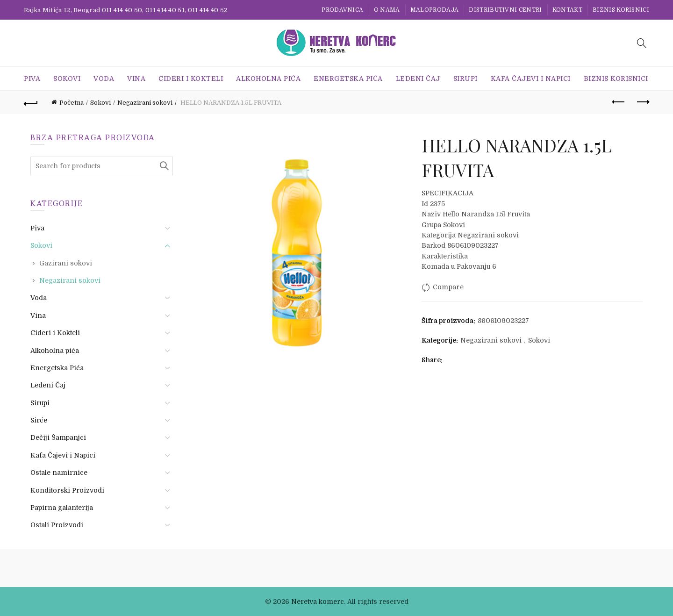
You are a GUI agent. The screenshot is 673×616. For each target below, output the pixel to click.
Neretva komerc (318, 602)
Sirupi (465, 79)
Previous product (619, 102)
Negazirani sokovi (145, 103)
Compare (448, 287)
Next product (642, 102)
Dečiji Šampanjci (58, 437)
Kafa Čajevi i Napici (531, 79)
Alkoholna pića (268, 79)
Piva (32, 79)
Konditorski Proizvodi (67, 490)
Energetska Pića (348, 79)
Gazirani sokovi (66, 263)
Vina (136, 79)
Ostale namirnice (59, 473)
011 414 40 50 (122, 10)
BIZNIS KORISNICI (621, 10)
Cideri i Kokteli (191, 79)
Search (164, 166)
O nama (387, 10)
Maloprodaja (434, 10)
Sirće (39, 420)
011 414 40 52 (208, 10)
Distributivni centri (505, 10)
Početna (72, 103)
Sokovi (67, 79)
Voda (104, 79)
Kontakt (567, 10)
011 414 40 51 (165, 10)
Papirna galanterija (62, 508)
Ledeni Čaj (418, 79)
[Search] (642, 43)
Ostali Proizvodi (57, 525)
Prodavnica (342, 10)
